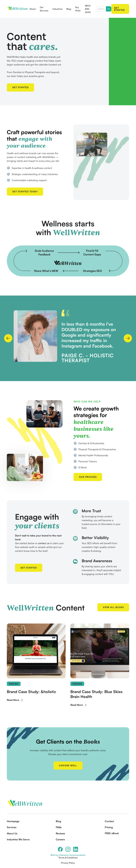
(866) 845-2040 (88, 9)
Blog (69, 9)
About (33, 9)
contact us (44, 543)
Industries (57, 9)
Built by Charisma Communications (68, 855)
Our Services (44, 9)
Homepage (13, 821)
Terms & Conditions (68, 858)
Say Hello (78, 9)
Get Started (119, 9)
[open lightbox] (35, 336)
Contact (109, 821)
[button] (8, 338)
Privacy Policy (68, 863)
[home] (18, 9)
